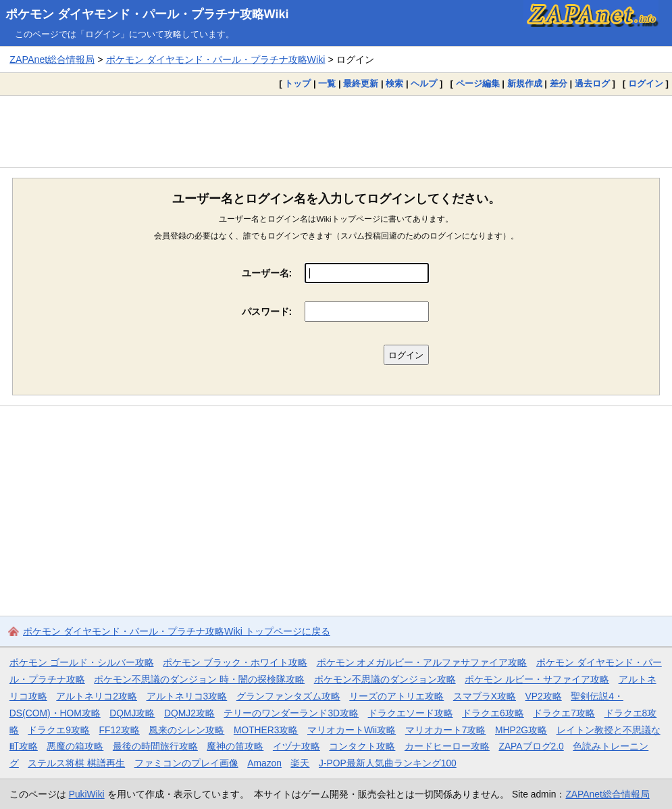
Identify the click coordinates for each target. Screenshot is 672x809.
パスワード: (267, 312)
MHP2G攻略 (521, 730)
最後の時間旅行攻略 (155, 746)
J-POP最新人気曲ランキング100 (388, 763)
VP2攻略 (544, 696)
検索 (394, 83)
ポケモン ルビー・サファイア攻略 (537, 679)
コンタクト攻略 (362, 746)
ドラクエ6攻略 (493, 713)
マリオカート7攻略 (446, 730)
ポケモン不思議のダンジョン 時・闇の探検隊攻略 (199, 679)
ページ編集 (478, 83)
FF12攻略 (120, 730)
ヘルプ (424, 83)
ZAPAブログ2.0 (531, 746)
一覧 (327, 83)
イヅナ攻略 (296, 746)
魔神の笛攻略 (235, 746)
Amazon (264, 763)
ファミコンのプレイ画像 (186, 763)
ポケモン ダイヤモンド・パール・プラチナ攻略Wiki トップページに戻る (177, 631)
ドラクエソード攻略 (411, 713)
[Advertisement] (336, 131)
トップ (298, 83)
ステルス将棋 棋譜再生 (76, 763)
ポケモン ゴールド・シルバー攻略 (82, 662)
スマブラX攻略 (485, 696)
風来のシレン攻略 (186, 730)
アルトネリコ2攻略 (97, 696)
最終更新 (361, 83)
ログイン (646, 83)
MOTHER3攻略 (266, 730)
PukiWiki (87, 794)
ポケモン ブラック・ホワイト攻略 (235, 662)
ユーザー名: (267, 273)
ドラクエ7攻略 (564, 713)
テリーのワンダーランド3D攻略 (291, 713)
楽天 (300, 763)
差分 (559, 83)
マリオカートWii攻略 (352, 730)
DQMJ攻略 (132, 713)
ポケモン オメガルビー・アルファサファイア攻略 (422, 662)
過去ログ (592, 83)
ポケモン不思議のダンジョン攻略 (385, 679)
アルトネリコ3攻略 (187, 696)
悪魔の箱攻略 (75, 746)
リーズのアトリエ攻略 (396, 696)
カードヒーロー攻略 (447, 746)
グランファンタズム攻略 (288, 696)
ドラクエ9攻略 (59, 730)
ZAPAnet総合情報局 (52, 59)
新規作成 (525, 83)
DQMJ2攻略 (189, 713)
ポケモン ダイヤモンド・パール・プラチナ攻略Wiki (147, 14)
